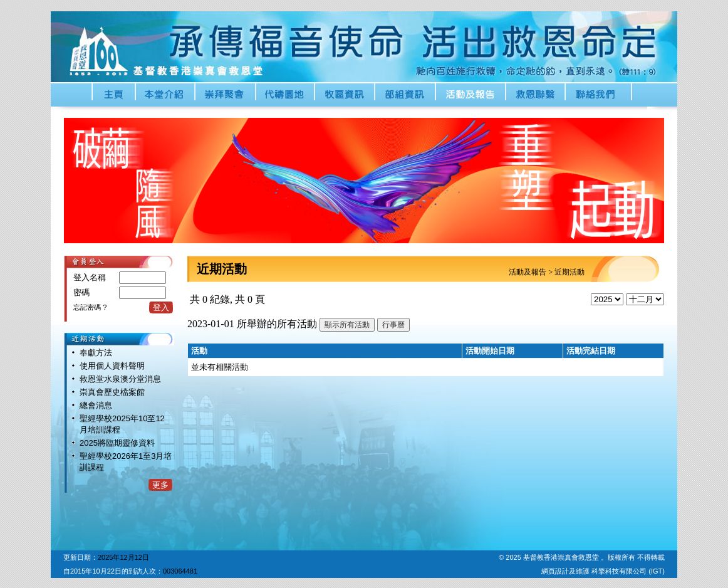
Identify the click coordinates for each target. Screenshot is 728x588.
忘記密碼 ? (90, 307)
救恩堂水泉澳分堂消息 (120, 379)
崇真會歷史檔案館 (112, 392)
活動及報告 (528, 272)
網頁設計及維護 (566, 571)
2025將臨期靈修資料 (117, 443)
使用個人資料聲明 (112, 366)
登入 (161, 307)
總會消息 (96, 405)
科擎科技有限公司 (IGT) (628, 571)
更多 (160, 485)
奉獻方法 (96, 353)
